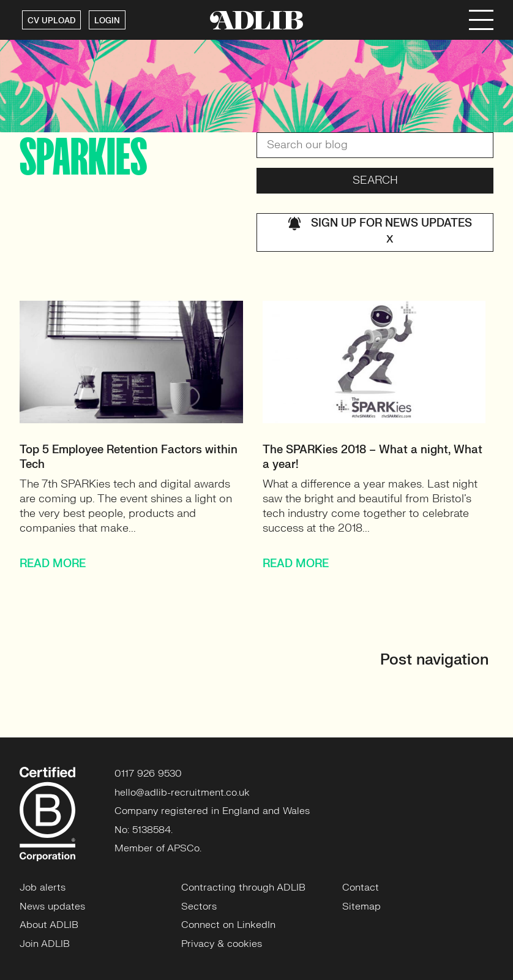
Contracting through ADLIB (243, 888)
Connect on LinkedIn (228, 925)
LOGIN (107, 21)
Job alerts (43, 888)
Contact (361, 888)
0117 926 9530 (148, 774)
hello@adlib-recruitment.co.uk (182, 793)
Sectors (199, 907)
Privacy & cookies (222, 944)
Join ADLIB (45, 944)
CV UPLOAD (51, 21)
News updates (52, 907)
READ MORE (53, 564)
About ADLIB (49, 925)
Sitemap (361, 907)
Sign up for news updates (380, 232)
